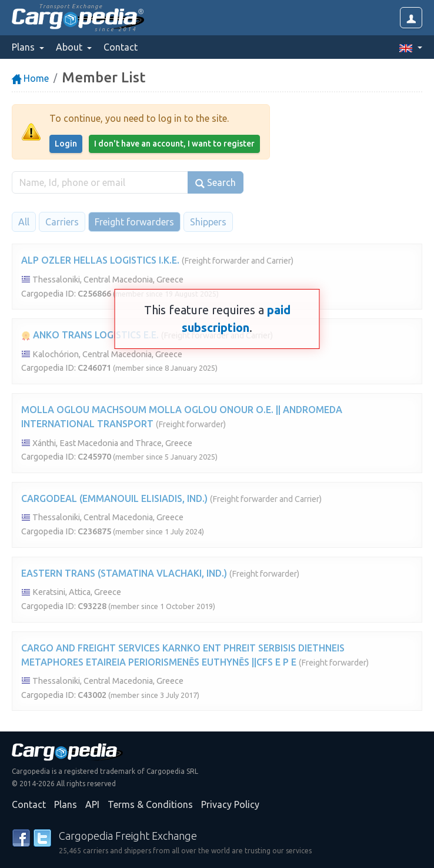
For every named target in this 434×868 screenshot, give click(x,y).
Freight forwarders (134, 222)
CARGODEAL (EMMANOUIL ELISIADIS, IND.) (114, 498)
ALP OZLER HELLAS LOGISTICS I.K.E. (100, 260)
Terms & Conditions (150, 804)
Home (30, 78)
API (92, 804)
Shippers (208, 222)
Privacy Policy (230, 804)
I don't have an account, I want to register (174, 144)
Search (216, 183)
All (24, 222)
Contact (121, 47)
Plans (66, 804)
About (70, 47)
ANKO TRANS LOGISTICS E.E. (90, 335)
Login (66, 144)
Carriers (62, 222)
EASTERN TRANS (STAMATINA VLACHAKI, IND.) (124, 573)
